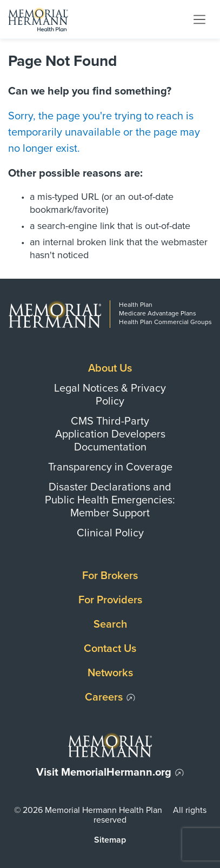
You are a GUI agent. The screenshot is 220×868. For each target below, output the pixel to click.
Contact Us (110, 649)
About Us (110, 368)
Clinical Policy (110, 533)
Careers (104, 697)
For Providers (110, 600)
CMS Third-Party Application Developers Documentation (110, 434)
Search (110, 624)
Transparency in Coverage (110, 467)
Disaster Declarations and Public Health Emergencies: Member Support (110, 500)
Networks (110, 673)
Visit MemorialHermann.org (104, 772)
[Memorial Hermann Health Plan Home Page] (38, 19)
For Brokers (110, 576)
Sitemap (110, 840)
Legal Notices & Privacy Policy (110, 395)
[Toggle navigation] (199, 19)
